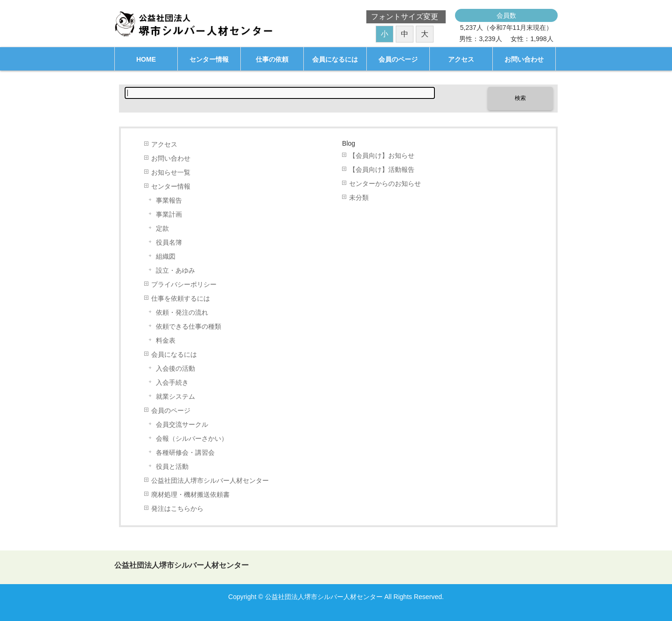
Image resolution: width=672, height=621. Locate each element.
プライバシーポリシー (184, 285)
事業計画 (169, 215)
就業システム (175, 397)
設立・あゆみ (175, 271)
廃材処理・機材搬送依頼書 (190, 495)
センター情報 (171, 187)
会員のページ (171, 411)
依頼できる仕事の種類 (189, 327)
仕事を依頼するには (181, 299)
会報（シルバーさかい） (192, 439)
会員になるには (174, 355)
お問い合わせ (171, 159)
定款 (162, 229)
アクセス (164, 145)
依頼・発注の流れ (182, 313)
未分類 (359, 198)
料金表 (166, 341)
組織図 (166, 257)
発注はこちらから (177, 509)
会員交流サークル (182, 425)
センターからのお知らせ (385, 184)
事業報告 (169, 201)
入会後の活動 (175, 369)
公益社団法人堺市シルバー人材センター (210, 481)
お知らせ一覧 (171, 173)
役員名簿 (169, 243)
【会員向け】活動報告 (382, 170)
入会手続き (172, 383)
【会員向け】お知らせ (382, 156)
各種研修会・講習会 (185, 453)
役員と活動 (172, 467)
